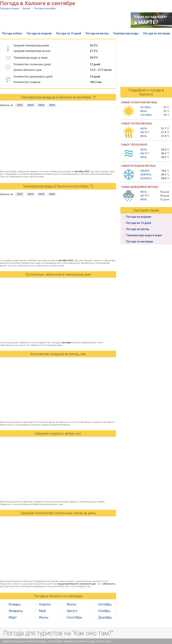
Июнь (44, 617)
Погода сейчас (12, 33)
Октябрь (105, 604)
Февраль (16, 611)
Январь (15, 604)
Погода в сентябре (45, 8)
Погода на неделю (39, 33)
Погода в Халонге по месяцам (58, 596)
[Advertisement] (63, 20)
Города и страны (9, 8)
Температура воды (126, 33)
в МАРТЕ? (146, 22)
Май (42, 611)
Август (72, 611)
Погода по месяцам (157, 33)
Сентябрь (75, 617)
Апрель (45, 604)
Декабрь (105, 617)
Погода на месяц (97, 33)
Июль (72, 604)
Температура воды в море (144, 235)
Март (13, 617)
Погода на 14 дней (69, 33)
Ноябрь (104, 611)
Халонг (27, 8)
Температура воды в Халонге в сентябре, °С (58, 186)
